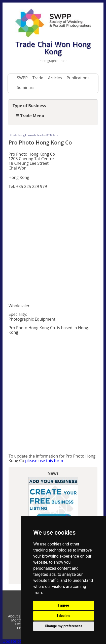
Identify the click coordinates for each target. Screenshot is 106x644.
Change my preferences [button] (64, 626)
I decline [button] (64, 616)
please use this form (44, 461)
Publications (78, 78)
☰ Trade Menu (30, 116)
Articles (55, 78)
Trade (38, 78)
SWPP (22, 78)
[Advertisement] (53, 246)
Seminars (26, 87)
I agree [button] (64, 605)
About (13, 616)
